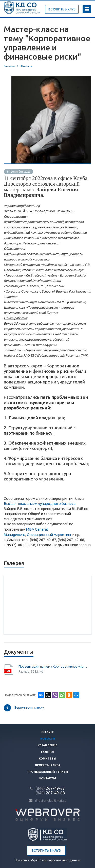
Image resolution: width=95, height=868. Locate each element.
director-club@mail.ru (51, 801)
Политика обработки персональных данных (48, 860)
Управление (48, 745)
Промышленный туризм (48, 772)
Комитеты (48, 759)
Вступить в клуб (46, 850)
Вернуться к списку (24, 708)
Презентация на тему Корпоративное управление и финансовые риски (53, 666)
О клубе (48, 732)
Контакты (48, 778)
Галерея (48, 752)
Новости (48, 739)
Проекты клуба (48, 765)
